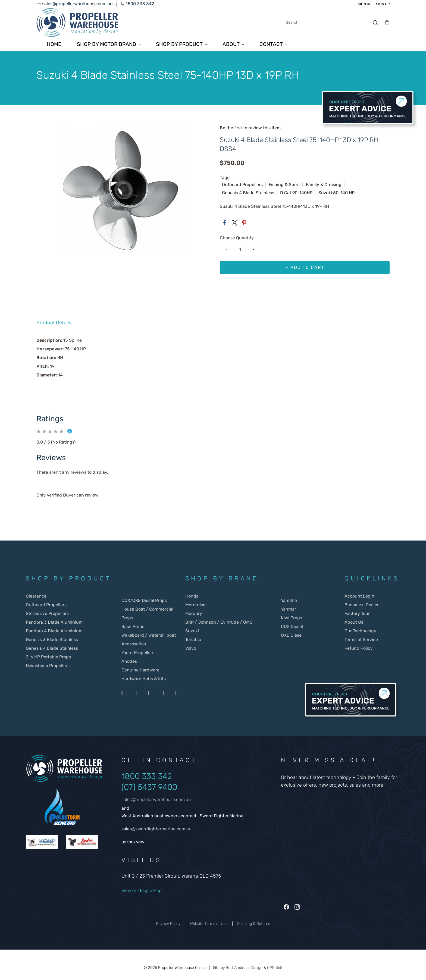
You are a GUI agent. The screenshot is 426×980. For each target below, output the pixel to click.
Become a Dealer (362, 605)
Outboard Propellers (46, 605)
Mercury (194, 613)
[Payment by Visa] (122, 693)
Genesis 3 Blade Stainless (52, 640)
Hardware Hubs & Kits (144, 679)
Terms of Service (361, 640)
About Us (354, 622)
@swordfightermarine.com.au (162, 829)
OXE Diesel (292, 635)
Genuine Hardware (140, 670)
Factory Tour (357, 613)
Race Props (133, 626)
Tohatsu (193, 640)
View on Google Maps (142, 891)
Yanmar (289, 609)
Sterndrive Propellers (47, 613)
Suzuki (192, 631)
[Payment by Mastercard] (136, 693)
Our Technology (360, 631)
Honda (192, 596)
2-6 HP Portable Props (48, 657)
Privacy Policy (168, 924)
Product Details (54, 323)
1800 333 (140, 776)
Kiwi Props (292, 618)
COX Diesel (292, 626)
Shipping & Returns (254, 924)
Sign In (364, 4)
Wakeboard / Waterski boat (149, 635)
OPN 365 (275, 968)
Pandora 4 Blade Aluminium (54, 631)
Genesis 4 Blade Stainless (52, 648)
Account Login (359, 596)
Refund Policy (359, 648)
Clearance (36, 596)
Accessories (134, 644)
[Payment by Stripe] (149, 693)
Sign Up (383, 4)
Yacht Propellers (138, 653)
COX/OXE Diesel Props (144, 600)
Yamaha (289, 600)
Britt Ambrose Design (244, 968)
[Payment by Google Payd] (176, 693)
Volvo (191, 648)
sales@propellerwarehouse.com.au (156, 800)
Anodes (129, 661)
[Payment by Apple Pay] (163, 693)
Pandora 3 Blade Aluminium (54, 622)
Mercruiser (196, 605)
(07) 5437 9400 (149, 787)
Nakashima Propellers (48, 666)
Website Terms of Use (209, 924)
